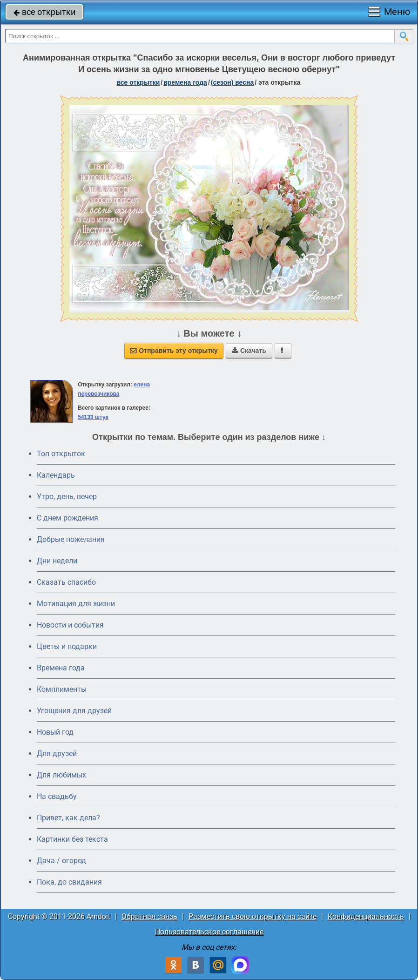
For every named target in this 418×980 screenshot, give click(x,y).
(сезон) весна (232, 82)
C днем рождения (67, 518)
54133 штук (93, 417)
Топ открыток (61, 454)
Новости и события (70, 625)
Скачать (249, 351)
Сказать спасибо (66, 582)
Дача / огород (61, 861)
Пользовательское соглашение (209, 932)
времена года (185, 82)
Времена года (61, 668)
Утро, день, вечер (67, 497)
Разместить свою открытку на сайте (253, 916)
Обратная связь (149, 916)
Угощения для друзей (74, 711)
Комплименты (62, 689)
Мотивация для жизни (76, 604)
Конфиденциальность (366, 916)
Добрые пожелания (71, 539)
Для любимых (61, 775)
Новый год (55, 732)
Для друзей (57, 754)
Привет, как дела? (68, 818)
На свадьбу (57, 796)
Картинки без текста (72, 839)
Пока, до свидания (69, 882)
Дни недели (57, 561)
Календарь (56, 475)
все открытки (44, 12)
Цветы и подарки (67, 646)
